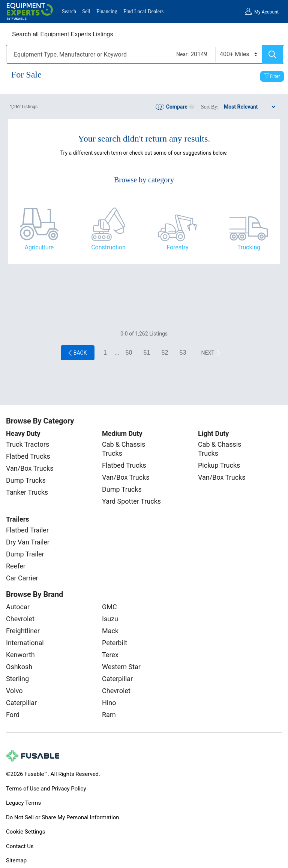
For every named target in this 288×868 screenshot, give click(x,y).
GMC (109, 607)
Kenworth (20, 655)
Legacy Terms (23, 803)
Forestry (177, 247)
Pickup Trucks (219, 465)
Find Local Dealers (143, 11)
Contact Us (20, 846)
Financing (107, 11)
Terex (110, 655)
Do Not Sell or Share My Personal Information (63, 817)
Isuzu (110, 619)
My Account (266, 12)
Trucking (249, 247)
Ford (13, 715)
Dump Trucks (26, 480)
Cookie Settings (26, 832)
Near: (182, 54)
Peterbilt (115, 643)
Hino (109, 703)
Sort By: (210, 107)
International (25, 643)
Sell (86, 11)
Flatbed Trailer (27, 530)
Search (69, 11)
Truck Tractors (28, 444)
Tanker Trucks (27, 492)
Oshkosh (19, 667)
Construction (108, 247)
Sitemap (16, 861)
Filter (275, 76)
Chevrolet (20, 619)
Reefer (16, 566)
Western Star (121, 667)
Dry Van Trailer (28, 542)
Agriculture (39, 247)
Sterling (17, 679)
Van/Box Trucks (30, 468)
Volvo (14, 691)
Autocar (18, 607)
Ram (109, 715)
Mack (110, 631)
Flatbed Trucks (28, 456)
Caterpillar (21, 703)
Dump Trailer (25, 554)
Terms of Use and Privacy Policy (46, 789)
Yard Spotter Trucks (131, 501)
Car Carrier (22, 578)
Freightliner (23, 631)
